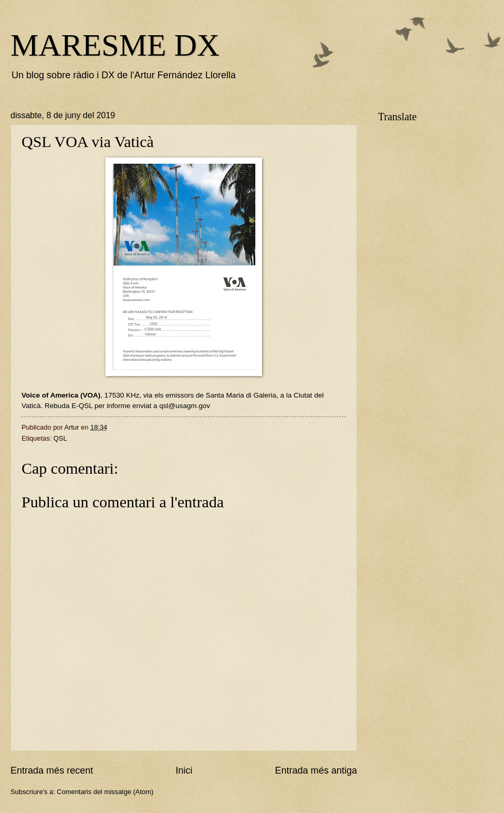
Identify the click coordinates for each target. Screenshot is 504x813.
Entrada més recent (52, 770)
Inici (184, 770)
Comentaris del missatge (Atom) (105, 792)
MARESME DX (115, 45)
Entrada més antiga (316, 770)
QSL (60, 438)
